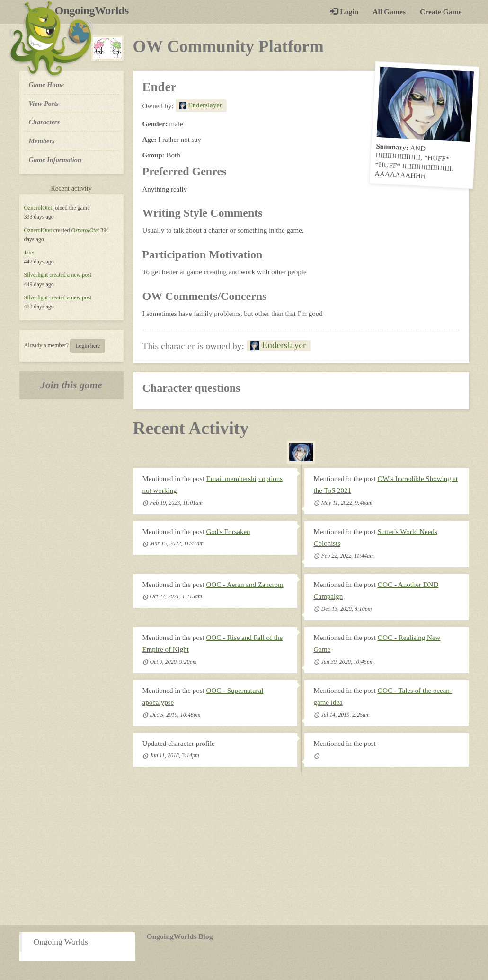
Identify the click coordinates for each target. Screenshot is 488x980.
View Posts (44, 104)
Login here (88, 346)
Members (42, 141)
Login (344, 12)
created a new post (70, 275)
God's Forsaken (228, 532)
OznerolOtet (38, 208)
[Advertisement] (244, 849)
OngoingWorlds (95, 10)
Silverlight (36, 275)
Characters (44, 122)
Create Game (441, 12)
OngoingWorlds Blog (180, 936)
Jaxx (29, 253)
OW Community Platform (228, 46)
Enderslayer (201, 105)
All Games (389, 12)
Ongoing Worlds (61, 942)
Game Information (55, 160)
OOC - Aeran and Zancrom (245, 585)
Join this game (71, 385)
